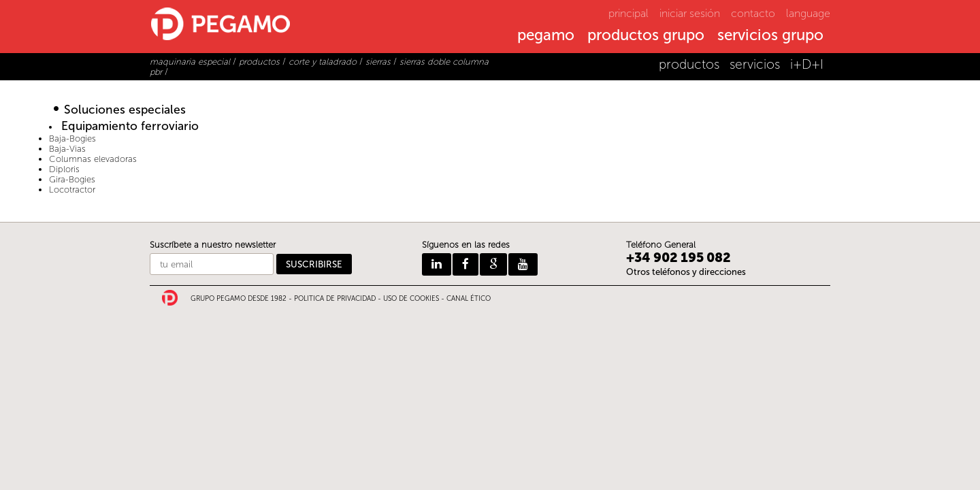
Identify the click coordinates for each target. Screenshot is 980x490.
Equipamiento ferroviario (130, 126)
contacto (753, 13)
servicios (755, 64)
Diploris (64, 169)
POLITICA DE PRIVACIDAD (335, 299)
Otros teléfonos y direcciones (686, 272)
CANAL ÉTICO (469, 299)
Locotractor (72, 190)
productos (689, 64)
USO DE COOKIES (411, 299)
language (808, 13)
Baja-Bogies (72, 138)
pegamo (546, 36)
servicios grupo (770, 36)
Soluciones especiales (125, 110)
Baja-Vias (67, 149)
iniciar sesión (690, 13)
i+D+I (807, 64)
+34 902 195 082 (679, 258)
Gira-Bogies (72, 179)
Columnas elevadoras (93, 159)
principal (628, 13)
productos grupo (646, 36)
